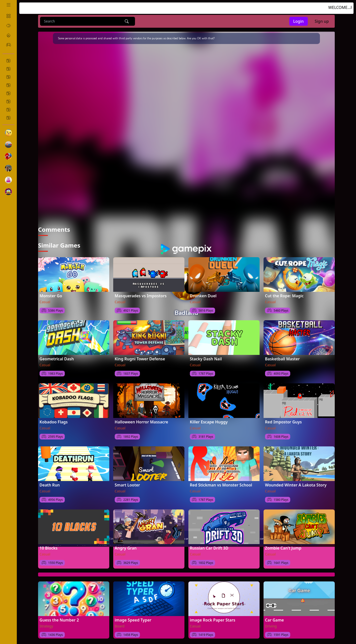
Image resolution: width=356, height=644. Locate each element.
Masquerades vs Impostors (141, 296)
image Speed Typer (133, 620)
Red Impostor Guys (283, 422)
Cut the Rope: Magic (284, 296)
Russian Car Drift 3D (209, 548)
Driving (271, 626)
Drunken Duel (203, 296)
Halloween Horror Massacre (141, 422)
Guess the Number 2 (59, 620)
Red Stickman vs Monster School (221, 485)
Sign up (322, 21)
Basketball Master (282, 359)
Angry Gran (126, 548)
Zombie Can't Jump (283, 548)
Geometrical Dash (57, 359)
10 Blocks (49, 548)
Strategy (46, 626)
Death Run (50, 485)
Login (299, 21)
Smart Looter (127, 485)
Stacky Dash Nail (206, 359)
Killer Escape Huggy (209, 422)
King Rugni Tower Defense (140, 359)
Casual (45, 302)
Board (120, 626)
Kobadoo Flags (54, 422)
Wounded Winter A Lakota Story (296, 485)
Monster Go (51, 296)
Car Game (274, 620)
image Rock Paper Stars (213, 620)
